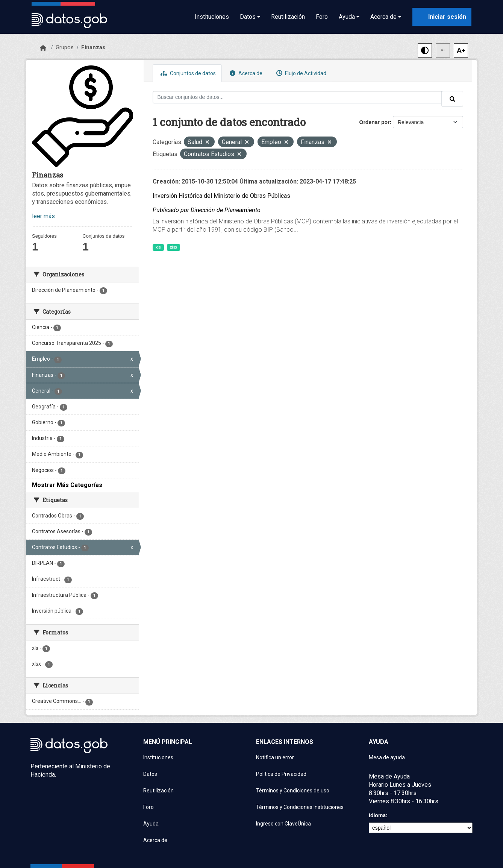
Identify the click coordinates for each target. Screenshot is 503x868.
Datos (150, 774)
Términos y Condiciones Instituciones (300, 807)
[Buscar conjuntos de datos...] (297, 97)
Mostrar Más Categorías (67, 485)
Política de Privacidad (281, 774)
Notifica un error (275, 757)
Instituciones (212, 17)
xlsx (173, 247)
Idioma (377, 815)
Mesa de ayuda (387, 757)
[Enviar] (452, 99)
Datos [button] (248, 17)
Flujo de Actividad (300, 73)
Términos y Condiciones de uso (293, 791)
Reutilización (288, 17)
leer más (43, 216)
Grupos (65, 47)
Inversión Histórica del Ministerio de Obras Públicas (221, 196)
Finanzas (93, 47)
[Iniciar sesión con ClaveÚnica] (442, 17)
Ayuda (151, 824)
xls (158, 247)
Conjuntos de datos (187, 73)
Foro (322, 17)
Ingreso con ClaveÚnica (283, 824)
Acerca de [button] (383, 17)
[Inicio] (43, 48)
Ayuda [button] (347, 17)
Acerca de (245, 73)
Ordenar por (375, 122)
